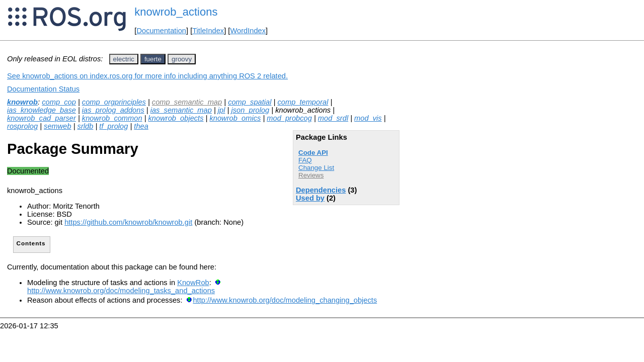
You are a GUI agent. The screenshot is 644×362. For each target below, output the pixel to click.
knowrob (22, 102)
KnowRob (193, 283)
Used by (310, 198)
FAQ (305, 160)
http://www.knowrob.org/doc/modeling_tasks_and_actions (121, 291)
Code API (313, 153)
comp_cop (59, 102)
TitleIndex (208, 31)
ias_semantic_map (181, 110)
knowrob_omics (235, 118)
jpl (222, 110)
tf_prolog (113, 126)
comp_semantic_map (187, 102)
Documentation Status (43, 89)
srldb (86, 126)
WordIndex (248, 31)
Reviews (311, 175)
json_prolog (250, 110)
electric (124, 59)
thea (141, 126)
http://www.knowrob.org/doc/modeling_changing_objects (285, 300)
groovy (182, 59)
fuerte (153, 59)
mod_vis (368, 118)
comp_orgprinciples (114, 102)
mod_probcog (289, 118)
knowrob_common (112, 118)
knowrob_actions (176, 12)
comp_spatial (250, 102)
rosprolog (22, 126)
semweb (58, 126)
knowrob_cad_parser (42, 118)
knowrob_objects (176, 118)
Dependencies (321, 190)
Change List (316, 168)
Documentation (161, 31)
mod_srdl (333, 118)
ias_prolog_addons (113, 110)
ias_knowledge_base (42, 110)
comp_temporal (303, 102)
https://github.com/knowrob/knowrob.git (128, 222)
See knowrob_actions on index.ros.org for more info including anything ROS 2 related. (147, 76)
